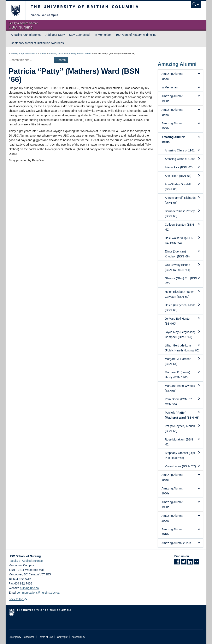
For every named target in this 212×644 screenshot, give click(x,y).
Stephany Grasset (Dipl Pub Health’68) (183, 455)
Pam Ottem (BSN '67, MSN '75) (183, 401)
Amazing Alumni (56, 54)
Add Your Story (55, 35)
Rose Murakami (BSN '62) (183, 442)
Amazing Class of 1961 (183, 150)
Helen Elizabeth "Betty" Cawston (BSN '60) (183, 294)
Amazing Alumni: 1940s (172, 112)
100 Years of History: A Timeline (136, 35)
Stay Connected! (80, 35)
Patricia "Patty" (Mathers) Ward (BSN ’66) (183, 415)
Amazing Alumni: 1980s (172, 491)
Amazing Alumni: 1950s (172, 126)
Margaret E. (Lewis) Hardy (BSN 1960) (183, 375)
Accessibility (78, 637)
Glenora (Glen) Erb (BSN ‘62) (183, 281)
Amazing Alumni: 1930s (172, 99)
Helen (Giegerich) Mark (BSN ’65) (183, 307)
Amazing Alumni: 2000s (172, 518)
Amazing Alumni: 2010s (172, 532)
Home (43, 54)
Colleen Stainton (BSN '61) (183, 227)
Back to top (18, 599)
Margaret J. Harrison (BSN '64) (183, 361)
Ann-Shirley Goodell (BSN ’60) (183, 187)
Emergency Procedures (22, 637)
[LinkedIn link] (190, 563)
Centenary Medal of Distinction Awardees (37, 43)
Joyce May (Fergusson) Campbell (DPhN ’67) (183, 334)
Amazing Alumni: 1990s (172, 505)
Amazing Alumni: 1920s (172, 76)
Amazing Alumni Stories (26, 35)
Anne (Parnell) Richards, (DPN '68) (183, 200)
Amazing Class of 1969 (183, 159)
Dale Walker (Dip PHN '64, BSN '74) (183, 240)
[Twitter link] (184, 563)
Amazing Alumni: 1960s (79, 54)
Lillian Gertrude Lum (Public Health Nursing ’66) (183, 348)
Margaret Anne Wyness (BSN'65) (183, 388)
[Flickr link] (196, 563)
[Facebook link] (177, 563)
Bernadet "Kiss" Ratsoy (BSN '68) (183, 213)
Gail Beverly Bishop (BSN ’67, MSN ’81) (183, 267)
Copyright (62, 637)
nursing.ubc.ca (29, 588)
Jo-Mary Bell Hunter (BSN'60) (183, 321)
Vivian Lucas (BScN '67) (183, 466)
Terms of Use (46, 637)
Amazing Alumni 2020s (176, 543)
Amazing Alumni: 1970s (172, 477)
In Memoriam (103, 35)
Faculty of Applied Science (24, 54)
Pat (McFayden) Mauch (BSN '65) (183, 428)
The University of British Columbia (19, 10)
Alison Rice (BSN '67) (183, 167)
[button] (199, 76)
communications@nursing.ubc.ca (38, 593)
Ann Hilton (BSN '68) (183, 176)
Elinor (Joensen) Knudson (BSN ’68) (183, 254)
